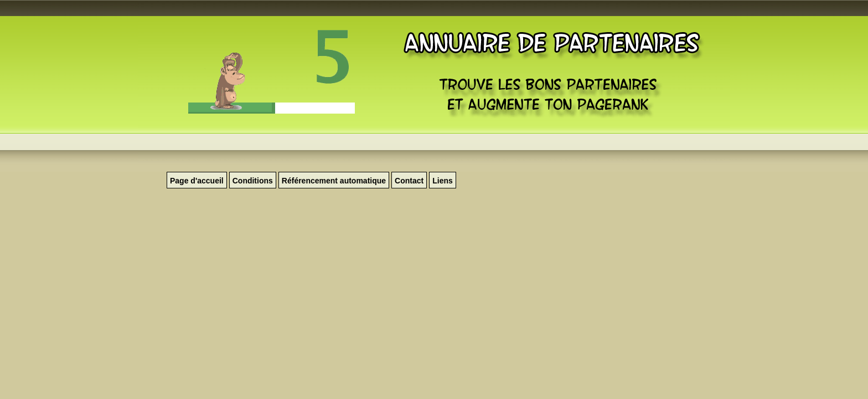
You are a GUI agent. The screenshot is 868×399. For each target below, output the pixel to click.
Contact (409, 181)
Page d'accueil (197, 181)
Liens (443, 181)
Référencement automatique (334, 181)
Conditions (253, 181)
